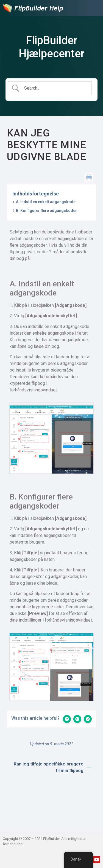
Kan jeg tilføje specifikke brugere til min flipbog (52, 767)
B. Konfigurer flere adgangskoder (46, 211)
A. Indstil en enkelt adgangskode (46, 202)
